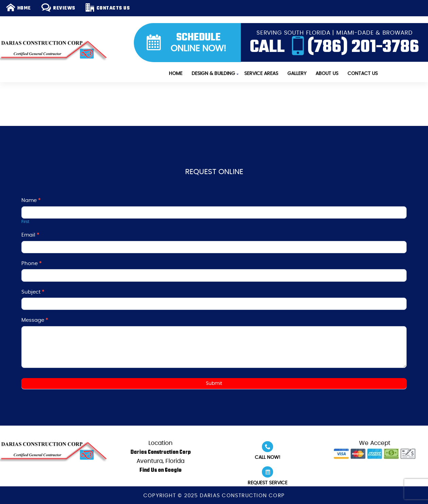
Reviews (58, 8)
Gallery (297, 74)
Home (19, 8)
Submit (214, 384)
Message (35, 320)
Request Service (267, 476)
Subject (33, 292)
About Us (327, 74)
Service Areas (261, 74)
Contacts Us (108, 8)
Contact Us (363, 74)
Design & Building (213, 74)
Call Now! (267, 451)
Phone (31, 264)
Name (31, 200)
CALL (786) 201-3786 (335, 45)
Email (30, 235)
